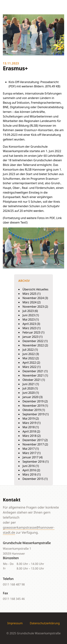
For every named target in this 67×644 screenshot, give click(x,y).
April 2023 (29, 324)
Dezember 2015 (33, 479)
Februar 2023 (31, 332)
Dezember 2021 (33, 371)
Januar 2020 (30, 397)
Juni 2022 (29, 354)
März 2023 (29, 328)
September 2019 (34, 414)
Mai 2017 (29, 449)
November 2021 (33, 375)
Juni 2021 (29, 384)
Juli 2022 (28, 350)
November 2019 (33, 406)
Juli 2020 (28, 388)
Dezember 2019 (33, 401)
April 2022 (29, 363)
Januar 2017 (30, 457)
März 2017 (29, 453)
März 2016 (29, 474)
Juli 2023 (28, 311)
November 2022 (33, 345)
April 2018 (29, 431)
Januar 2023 (30, 337)
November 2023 (33, 307)
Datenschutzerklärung (45, 623)
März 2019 (29, 423)
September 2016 (34, 462)
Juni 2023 (29, 315)
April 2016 (29, 470)
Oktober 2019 (32, 410)
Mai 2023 (29, 319)
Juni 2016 (29, 466)
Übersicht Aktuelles (35, 289)
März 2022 (29, 367)
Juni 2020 (29, 393)
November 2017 (33, 444)
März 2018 (29, 436)
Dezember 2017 (33, 440)
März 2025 (29, 294)
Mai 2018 (29, 427)
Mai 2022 (29, 358)
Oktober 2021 (32, 380)
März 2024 (29, 302)
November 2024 (33, 298)
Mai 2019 (29, 419)
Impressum (15, 623)
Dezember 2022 (33, 341)
